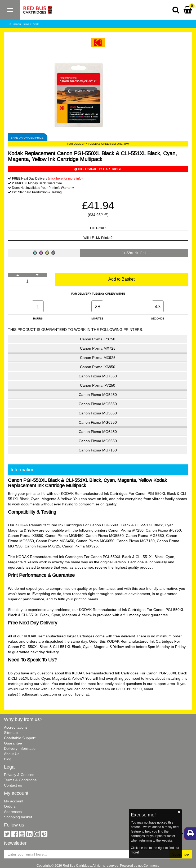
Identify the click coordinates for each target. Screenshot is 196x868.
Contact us (13, 785)
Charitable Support (20, 738)
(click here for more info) (65, 178)
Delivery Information (21, 748)
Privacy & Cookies (19, 775)
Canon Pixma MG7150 (98, 450)
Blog (8, 759)
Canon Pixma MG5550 (98, 404)
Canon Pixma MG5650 (98, 413)
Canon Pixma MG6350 (98, 422)
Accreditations (16, 727)
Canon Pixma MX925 (98, 358)
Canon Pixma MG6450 (98, 432)
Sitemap (11, 733)
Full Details (98, 228)
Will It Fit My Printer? (98, 238)
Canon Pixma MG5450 (98, 395)
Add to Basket (121, 279)
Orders (10, 806)
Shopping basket (18, 817)
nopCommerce (149, 865)
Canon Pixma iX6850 (98, 367)
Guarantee (13, 743)
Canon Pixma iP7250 (26, 24)
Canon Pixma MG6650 (98, 441)
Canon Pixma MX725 (98, 348)
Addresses (13, 812)
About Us (12, 754)
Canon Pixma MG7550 (98, 376)
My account (14, 801)
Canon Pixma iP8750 (98, 339)
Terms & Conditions (20, 780)
